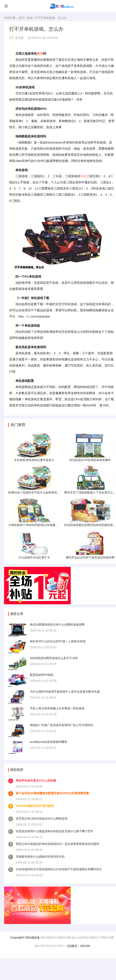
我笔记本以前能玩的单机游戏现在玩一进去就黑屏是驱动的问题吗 (57, 844)
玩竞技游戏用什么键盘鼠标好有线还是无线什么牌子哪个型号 (55, 831)
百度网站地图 (63, 937)
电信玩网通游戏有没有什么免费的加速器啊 (57, 625)
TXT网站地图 (105, 937)
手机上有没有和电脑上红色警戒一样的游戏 (57, 708)
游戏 (30, 18)
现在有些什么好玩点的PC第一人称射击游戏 (58, 641)
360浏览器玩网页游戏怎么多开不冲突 (54, 658)
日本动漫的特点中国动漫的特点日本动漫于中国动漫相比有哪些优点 (59, 869)
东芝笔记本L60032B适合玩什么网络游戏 (42, 819)
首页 (21, 18)
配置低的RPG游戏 (42, 675)
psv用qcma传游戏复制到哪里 (49, 742)
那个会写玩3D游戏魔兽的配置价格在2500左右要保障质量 (52, 793)
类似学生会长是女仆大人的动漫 (36, 780)
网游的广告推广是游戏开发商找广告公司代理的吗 (61, 725)
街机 (83, 176)
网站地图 (46, 937)
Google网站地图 (84, 937)
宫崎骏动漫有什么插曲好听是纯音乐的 (40, 857)
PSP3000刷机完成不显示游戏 (35, 806)
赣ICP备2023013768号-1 (50, 946)
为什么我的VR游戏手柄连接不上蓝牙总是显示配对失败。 (66, 692)
